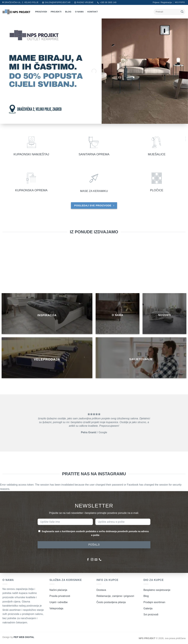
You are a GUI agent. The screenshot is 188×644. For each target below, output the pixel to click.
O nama (79, 12)
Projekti (56, 12)
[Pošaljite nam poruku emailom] (96, 560)
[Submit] (182, 12)
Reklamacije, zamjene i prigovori (115, 596)
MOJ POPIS (180, 2)
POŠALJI (94, 545)
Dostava (101, 590)
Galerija (148, 608)
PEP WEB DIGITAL (24, 637)
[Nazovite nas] (100, 560)
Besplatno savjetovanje (157, 590)
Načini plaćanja (58, 590)
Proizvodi (41, 12)
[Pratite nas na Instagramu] (92, 560)
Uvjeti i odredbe (59, 602)
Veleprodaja (56, 608)
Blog (68, 12)
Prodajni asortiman (154, 602)
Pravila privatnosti (60, 596)
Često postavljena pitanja (111, 602)
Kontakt (93, 12)
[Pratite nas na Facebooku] (88, 560)
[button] (162, 2)
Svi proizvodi (151, 614)
